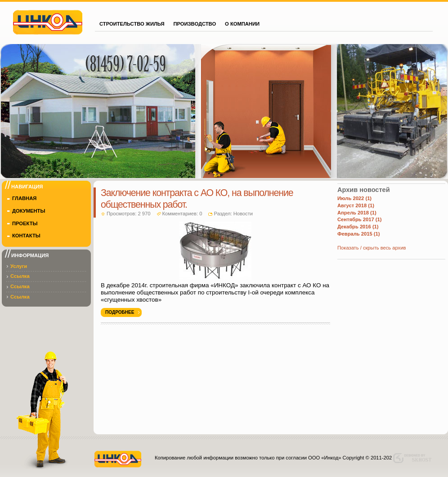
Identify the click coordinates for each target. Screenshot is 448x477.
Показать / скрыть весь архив (372, 248)
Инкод (48, 21)
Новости (243, 214)
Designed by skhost (415, 458)
